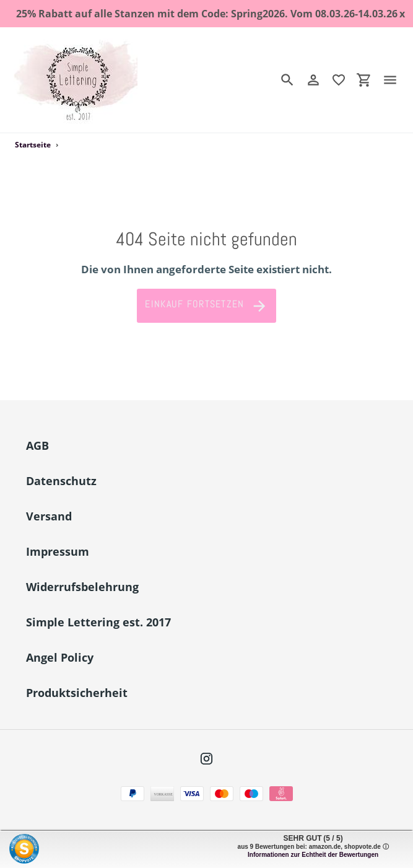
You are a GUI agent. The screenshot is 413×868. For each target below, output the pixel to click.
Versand (49, 516)
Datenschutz (61, 481)
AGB (37, 445)
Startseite (33, 145)
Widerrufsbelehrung (82, 587)
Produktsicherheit (77, 693)
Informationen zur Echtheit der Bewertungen (313, 855)
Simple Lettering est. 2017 (98, 622)
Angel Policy (60, 657)
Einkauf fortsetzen (206, 306)
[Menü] (395, 80)
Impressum (58, 551)
